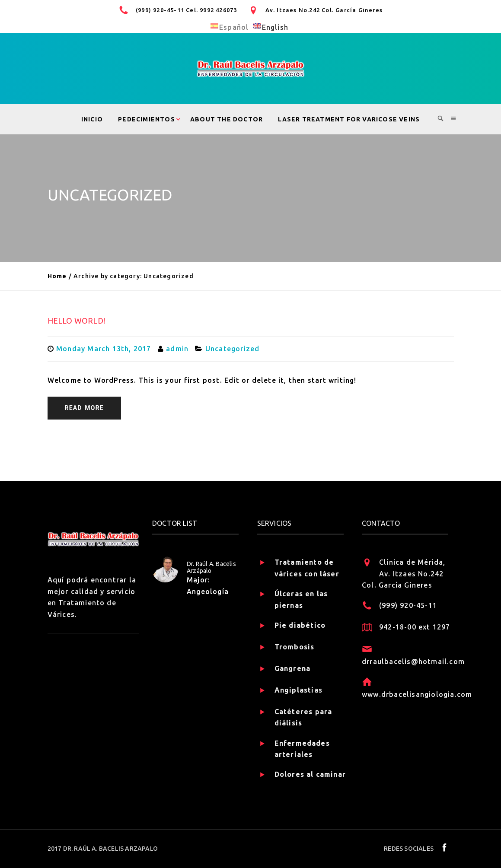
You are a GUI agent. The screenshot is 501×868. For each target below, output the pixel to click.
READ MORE (84, 408)
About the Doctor (227, 119)
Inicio (92, 119)
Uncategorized (233, 349)
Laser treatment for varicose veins (349, 119)
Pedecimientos (147, 119)
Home (57, 276)
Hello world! (76, 321)
